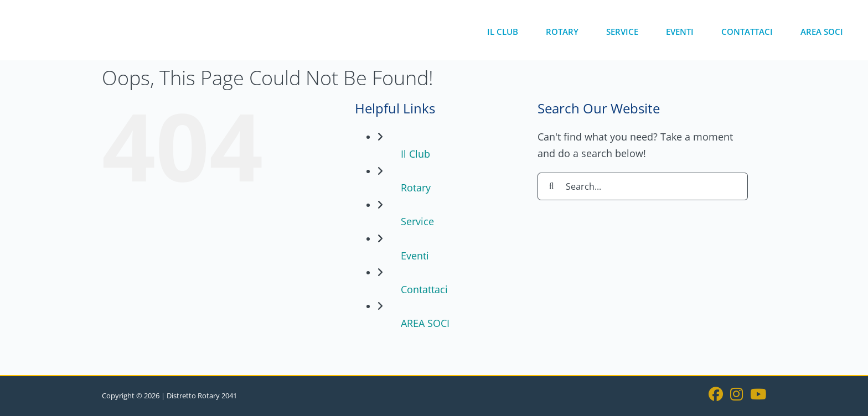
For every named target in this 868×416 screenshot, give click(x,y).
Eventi (415, 256)
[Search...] (643, 186)
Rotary (416, 188)
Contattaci (424, 289)
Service (417, 221)
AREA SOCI (425, 323)
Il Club (415, 154)
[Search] (551, 186)
